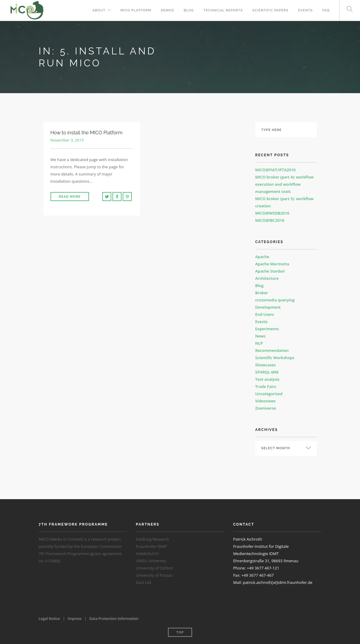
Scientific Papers (270, 10)
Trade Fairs (266, 386)
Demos (168, 10)
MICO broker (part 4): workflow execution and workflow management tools (285, 184)
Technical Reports (223, 10)
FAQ (326, 10)
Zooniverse (266, 408)
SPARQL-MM (267, 372)
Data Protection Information (114, 619)
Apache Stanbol (270, 271)
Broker (262, 293)
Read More (70, 197)
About (99, 10)
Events (305, 10)
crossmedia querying (275, 300)
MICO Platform (136, 10)
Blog (189, 10)
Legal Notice (49, 619)
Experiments (267, 329)
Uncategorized (269, 394)
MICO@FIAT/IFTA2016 (276, 170)
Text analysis (268, 379)
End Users (265, 314)
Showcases (266, 365)
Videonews (266, 401)
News (261, 336)
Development (268, 307)
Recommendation (272, 350)
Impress (75, 619)
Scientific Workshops (275, 358)
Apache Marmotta (272, 264)
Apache (262, 257)
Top (180, 632)
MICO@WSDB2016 (272, 213)
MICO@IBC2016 (270, 220)
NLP (259, 343)
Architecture (267, 278)
